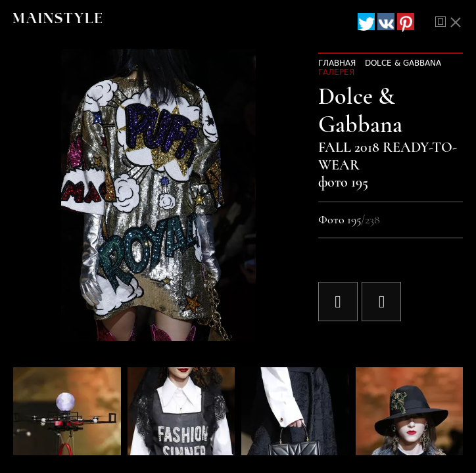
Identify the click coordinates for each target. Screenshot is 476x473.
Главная (337, 63)
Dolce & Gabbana (403, 63)
